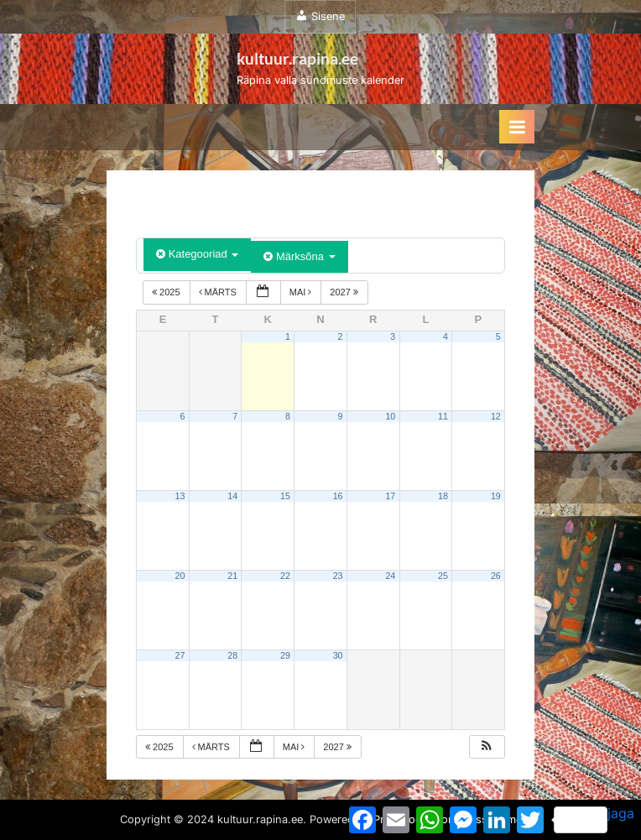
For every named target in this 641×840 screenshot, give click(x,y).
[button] (487, 747)
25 (443, 576)
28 (232, 655)
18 (443, 496)
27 (180, 655)
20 (180, 576)
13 (180, 496)
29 (285, 655)
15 (285, 496)
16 (338, 496)
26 (496, 576)
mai (302, 292)
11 (443, 416)
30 (338, 655)
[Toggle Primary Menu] (517, 127)
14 (232, 496)
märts (219, 292)
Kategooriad (197, 254)
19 (496, 496)
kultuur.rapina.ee (297, 58)
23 (338, 576)
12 (496, 416)
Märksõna (299, 256)
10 (390, 416)
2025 (167, 292)
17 (390, 496)
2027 (345, 292)
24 (390, 576)
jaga (594, 819)
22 (285, 576)
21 (232, 576)
